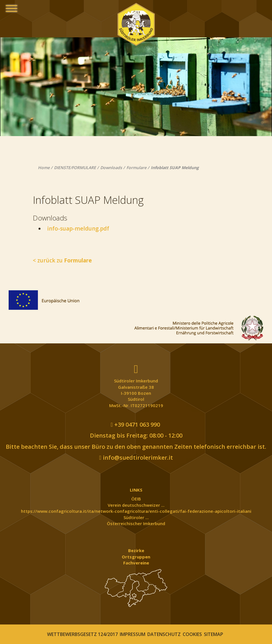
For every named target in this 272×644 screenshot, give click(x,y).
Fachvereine (136, 563)
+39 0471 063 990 (135, 425)
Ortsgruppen (136, 557)
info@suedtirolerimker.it (136, 458)
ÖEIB (136, 499)
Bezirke (136, 550)
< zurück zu (62, 260)
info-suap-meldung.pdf (77, 229)
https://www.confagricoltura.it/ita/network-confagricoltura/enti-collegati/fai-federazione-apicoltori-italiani (136, 511)
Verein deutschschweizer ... (136, 505)
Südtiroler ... (136, 517)
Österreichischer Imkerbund (136, 523)
